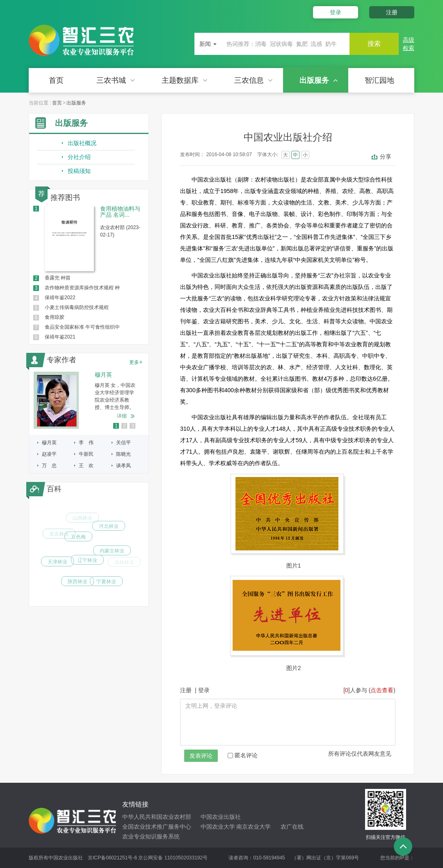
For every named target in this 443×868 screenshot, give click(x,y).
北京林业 (59, 536)
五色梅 (78, 543)
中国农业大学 (218, 827)
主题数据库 (185, 80)
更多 (136, 362)
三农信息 (253, 80)
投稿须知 (79, 171)
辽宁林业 (87, 567)
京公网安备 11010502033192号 (173, 858)
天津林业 (57, 565)
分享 (386, 157)
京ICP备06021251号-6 (112, 858)
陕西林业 (78, 585)
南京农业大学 (253, 827)
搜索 (374, 44)
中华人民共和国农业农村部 (157, 817)
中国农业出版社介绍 (288, 137)
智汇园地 (379, 80)
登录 (336, 12)
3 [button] (133, 426)
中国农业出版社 (221, 817)
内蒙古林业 (112, 556)
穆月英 (49, 443)
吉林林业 (124, 563)
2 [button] (124, 426)
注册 (392, 12)
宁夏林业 (106, 584)
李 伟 (86, 443)
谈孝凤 (123, 466)
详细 (122, 416)
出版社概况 (82, 143)
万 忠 (49, 466)
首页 (56, 80)
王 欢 (86, 466)
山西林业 (82, 520)
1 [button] (116, 426)
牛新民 (86, 454)
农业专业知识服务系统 (151, 836)
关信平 (123, 443)
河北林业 (109, 530)
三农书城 (116, 80)
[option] (89, 400)
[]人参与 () (369, 690)
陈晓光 (123, 454)
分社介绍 (79, 157)
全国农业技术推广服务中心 (157, 827)
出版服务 (319, 80)
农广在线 (292, 827)
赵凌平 (49, 454)
